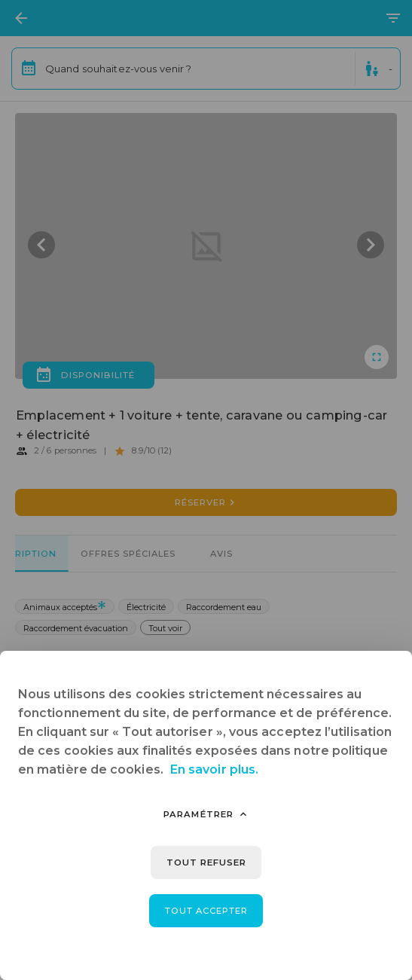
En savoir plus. (214, 769)
